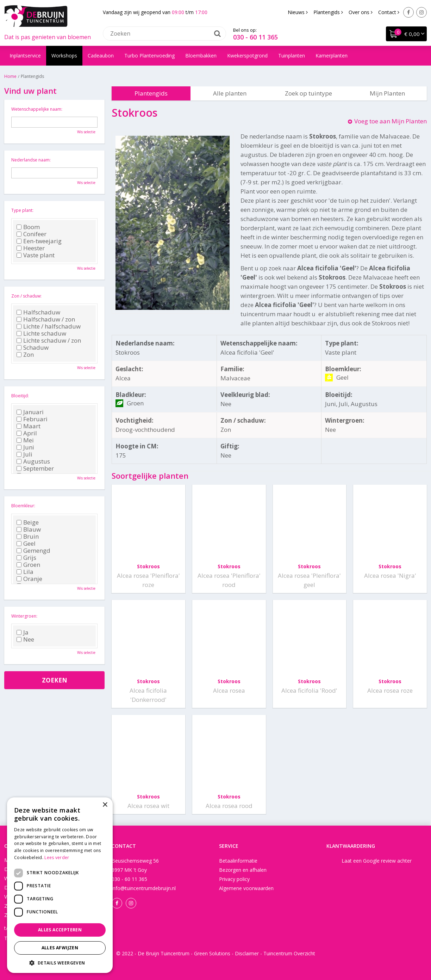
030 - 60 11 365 (255, 37)
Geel (26, 544)
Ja (23, 632)
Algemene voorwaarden (246, 888)
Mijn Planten (387, 93)
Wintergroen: (24, 616)
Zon (25, 355)
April (27, 433)
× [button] (105, 805)
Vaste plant (36, 255)
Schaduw (33, 348)
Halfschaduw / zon (46, 319)
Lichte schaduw (41, 333)
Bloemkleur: (23, 506)
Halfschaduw (38, 312)
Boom (28, 227)
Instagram (421, 12)
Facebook (408, 12)
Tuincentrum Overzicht (289, 953)
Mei (25, 440)
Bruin (28, 537)
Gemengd (33, 551)
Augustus (33, 461)
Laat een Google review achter (377, 861)
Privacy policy (234, 879)
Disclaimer (247, 953)
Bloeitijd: (20, 396)
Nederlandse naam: (31, 160)
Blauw (29, 529)
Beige (28, 522)
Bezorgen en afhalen (243, 870)
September (35, 468)
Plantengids (151, 93)
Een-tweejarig (39, 241)
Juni (25, 447)
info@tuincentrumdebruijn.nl (144, 888)
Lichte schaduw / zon (49, 341)
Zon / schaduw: (26, 296)
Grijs (26, 558)
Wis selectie (86, 132)
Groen (28, 565)
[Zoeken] (164, 33)
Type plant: (22, 210)
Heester (31, 248)
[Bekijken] (406, 34)
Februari (32, 419)
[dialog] (60, 885)
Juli (24, 454)
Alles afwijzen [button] (60, 948)
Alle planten (230, 93)
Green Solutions (212, 953)
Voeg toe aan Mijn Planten (391, 121)
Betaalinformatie (238, 861)
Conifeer (32, 234)
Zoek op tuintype (308, 93)
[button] (60, 963)
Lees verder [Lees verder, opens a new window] (57, 857)
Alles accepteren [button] (60, 930)
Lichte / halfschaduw (49, 326)
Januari (30, 412)
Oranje (29, 579)
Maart (29, 426)
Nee (25, 639)
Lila (25, 572)
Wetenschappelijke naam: (37, 109)
